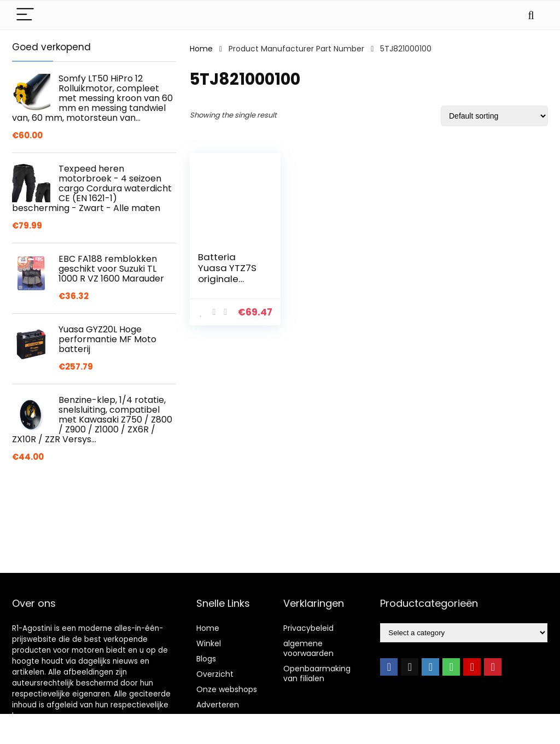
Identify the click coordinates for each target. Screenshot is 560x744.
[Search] (531, 15)
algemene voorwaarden (308, 648)
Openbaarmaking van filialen (317, 673)
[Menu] (25, 15)
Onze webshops (227, 689)
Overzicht (215, 674)
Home (201, 49)
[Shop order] (494, 116)
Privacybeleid (308, 628)
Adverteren (218, 705)
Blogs (206, 659)
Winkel (209, 643)
